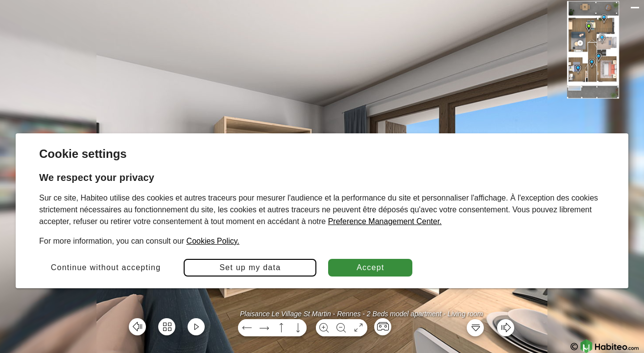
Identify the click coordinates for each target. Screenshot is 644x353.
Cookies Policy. (213, 241)
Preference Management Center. (385, 221)
